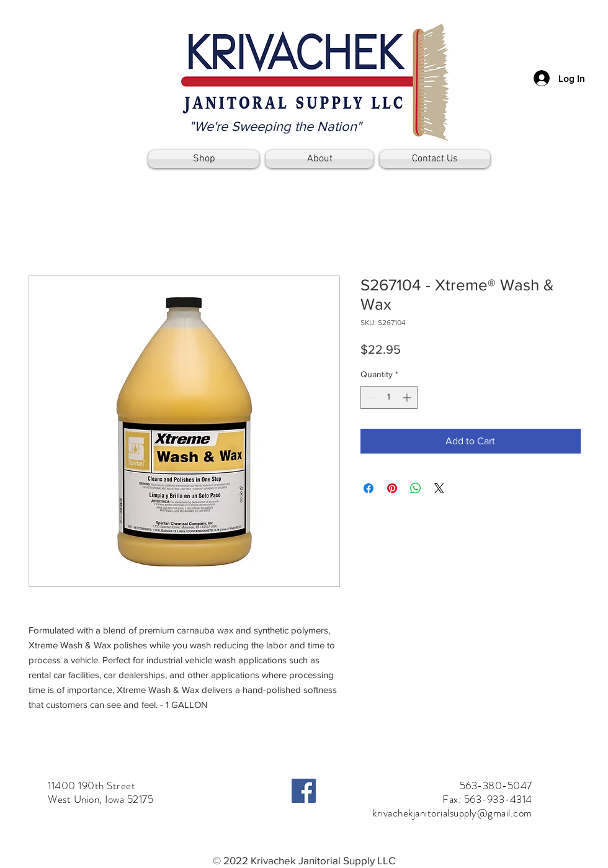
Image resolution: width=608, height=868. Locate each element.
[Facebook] (304, 791)
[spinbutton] (389, 397)
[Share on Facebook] (369, 488)
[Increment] (408, 397)
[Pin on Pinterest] (392, 488)
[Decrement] (370, 397)
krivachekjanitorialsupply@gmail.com (452, 813)
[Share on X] (439, 488)
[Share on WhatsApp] (416, 488)
